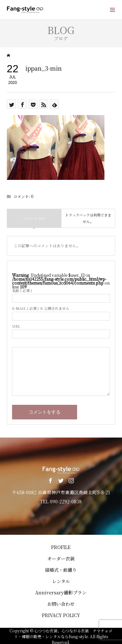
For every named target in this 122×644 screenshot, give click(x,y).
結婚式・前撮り (61, 570)
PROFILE (61, 547)
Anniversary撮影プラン (61, 592)
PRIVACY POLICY (61, 615)
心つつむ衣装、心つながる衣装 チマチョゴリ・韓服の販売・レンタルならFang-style (63, 633)
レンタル (61, 581)
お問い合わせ (61, 604)
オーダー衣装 (61, 558)
